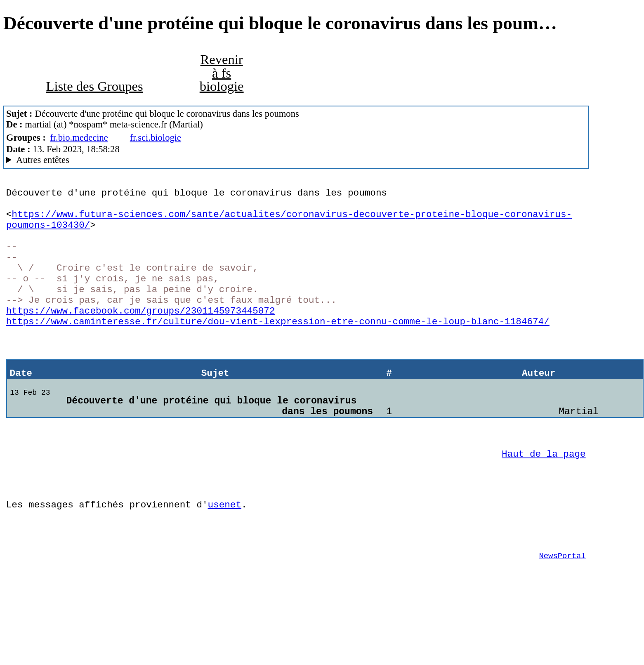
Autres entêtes (43, 160)
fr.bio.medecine (79, 138)
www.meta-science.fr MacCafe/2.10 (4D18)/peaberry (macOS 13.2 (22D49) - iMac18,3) (296, 160)
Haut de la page (544, 496)
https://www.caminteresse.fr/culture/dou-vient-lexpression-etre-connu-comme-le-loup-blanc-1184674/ (278, 348)
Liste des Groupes (94, 86)
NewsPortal (563, 611)
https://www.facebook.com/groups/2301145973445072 (141, 335)
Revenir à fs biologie (222, 73)
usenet (224, 553)
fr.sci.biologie (156, 138)
